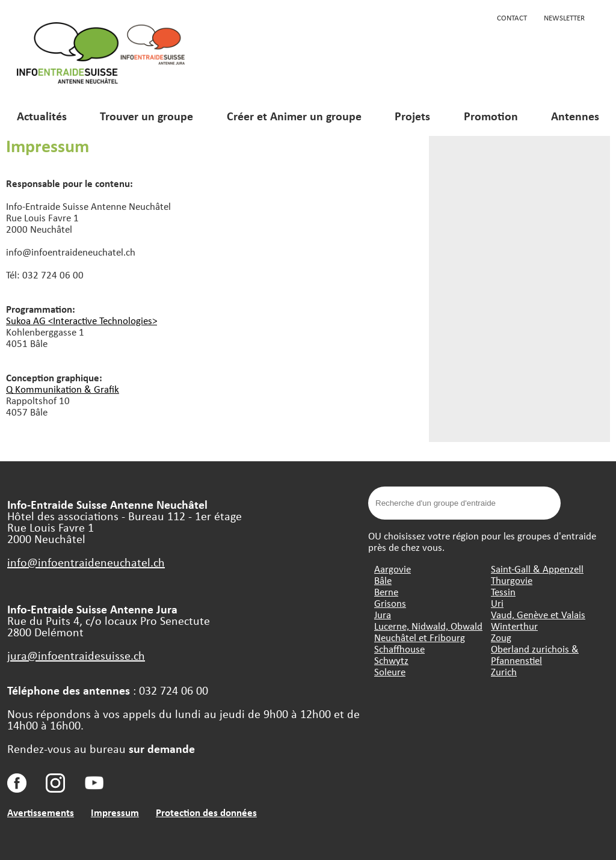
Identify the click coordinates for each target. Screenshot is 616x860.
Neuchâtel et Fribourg (420, 637)
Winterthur (514, 626)
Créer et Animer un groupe (294, 116)
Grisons (390, 603)
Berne (386, 591)
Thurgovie (512, 580)
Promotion (491, 116)
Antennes (575, 116)
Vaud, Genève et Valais (538, 614)
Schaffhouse (399, 649)
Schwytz (391, 660)
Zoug (501, 637)
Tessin (503, 591)
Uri (497, 603)
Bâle (383, 580)
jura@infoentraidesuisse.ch (76, 655)
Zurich (504, 671)
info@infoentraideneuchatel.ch (86, 562)
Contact (512, 17)
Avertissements (41, 812)
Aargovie (393, 569)
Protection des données (206, 812)
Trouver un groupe (146, 116)
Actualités (42, 116)
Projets (412, 116)
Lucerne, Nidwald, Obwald (428, 626)
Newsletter (564, 17)
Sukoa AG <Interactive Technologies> (82, 320)
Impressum (115, 812)
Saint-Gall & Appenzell (537, 569)
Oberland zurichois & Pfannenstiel (535, 654)
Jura (383, 614)
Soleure (390, 671)
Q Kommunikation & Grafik (63, 389)
